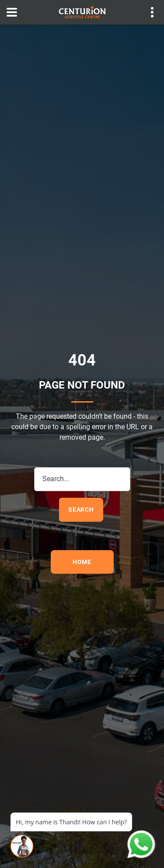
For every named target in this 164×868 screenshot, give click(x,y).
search (81, 510)
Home (82, 562)
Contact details (148, 12)
